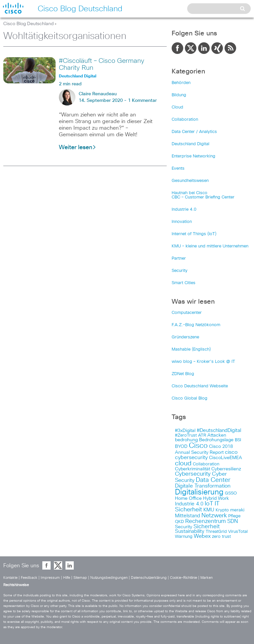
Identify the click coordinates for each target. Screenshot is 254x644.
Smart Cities (184, 283)
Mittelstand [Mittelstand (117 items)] (188, 516)
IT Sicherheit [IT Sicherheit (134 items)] (197, 507)
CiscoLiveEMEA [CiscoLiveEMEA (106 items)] (226, 458)
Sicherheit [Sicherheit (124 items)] (207, 527)
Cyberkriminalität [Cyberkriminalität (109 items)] (192, 469)
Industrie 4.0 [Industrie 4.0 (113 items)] (189, 504)
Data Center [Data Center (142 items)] (213, 480)
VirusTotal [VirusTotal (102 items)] (238, 532)
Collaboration (185, 120)
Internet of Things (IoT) (194, 234)
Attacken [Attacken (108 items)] (217, 435)
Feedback (29, 578)
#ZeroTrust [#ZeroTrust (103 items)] (186, 435)
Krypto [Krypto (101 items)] (222, 510)
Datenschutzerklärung (149, 578)
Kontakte (10, 578)
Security (180, 271)
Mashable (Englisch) (191, 349)
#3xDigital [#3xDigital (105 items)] (185, 431)
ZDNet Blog (183, 374)
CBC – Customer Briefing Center (203, 197)
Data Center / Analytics (194, 132)
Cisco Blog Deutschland (28, 24)
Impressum (50, 578)
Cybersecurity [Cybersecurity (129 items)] (193, 474)
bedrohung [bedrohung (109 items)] (186, 440)
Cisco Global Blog (190, 398)
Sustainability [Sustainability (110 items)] (190, 532)
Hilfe (67, 578)
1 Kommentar (142, 101)
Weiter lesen (78, 148)
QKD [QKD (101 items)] (179, 522)
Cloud (177, 107)
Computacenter (187, 313)
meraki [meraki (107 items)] (237, 510)
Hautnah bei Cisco (190, 193)
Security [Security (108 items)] (184, 527)
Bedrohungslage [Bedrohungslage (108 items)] (216, 440)
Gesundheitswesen (190, 181)
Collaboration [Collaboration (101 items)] (206, 464)
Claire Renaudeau (98, 94)
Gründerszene (185, 337)
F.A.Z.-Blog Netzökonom (196, 325)
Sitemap (80, 578)
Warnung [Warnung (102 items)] (184, 537)
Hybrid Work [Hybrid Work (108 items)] (216, 498)
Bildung (179, 95)
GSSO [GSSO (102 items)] (231, 493)
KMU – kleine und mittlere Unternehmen (210, 246)
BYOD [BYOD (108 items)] (181, 447)
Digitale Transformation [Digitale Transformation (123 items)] (203, 486)
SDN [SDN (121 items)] (233, 521)
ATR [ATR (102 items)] (202, 435)
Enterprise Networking (193, 156)
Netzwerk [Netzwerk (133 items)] (214, 516)
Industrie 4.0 (184, 210)
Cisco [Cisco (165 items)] (198, 446)
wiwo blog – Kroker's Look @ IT (203, 362)
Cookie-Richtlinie (184, 578)
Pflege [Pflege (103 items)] (234, 516)
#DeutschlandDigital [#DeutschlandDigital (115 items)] (219, 430)
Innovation (182, 222)
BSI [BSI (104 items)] (238, 440)
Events (178, 169)
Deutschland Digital (190, 144)
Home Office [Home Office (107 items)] (188, 498)
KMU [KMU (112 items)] (209, 510)
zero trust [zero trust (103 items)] (221, 537)
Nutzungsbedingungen (109, 578)
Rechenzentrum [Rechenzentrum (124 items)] (206, 521)
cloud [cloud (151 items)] (183, 463)
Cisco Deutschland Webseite (200, 386)
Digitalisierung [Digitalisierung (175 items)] (199, 492)
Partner (179, 258)
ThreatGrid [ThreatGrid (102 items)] (216, 532)
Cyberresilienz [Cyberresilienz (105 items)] (226, 469)
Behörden (181, 83)
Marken (207, 578)
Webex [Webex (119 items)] (202, 536)
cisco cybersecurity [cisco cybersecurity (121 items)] (206, 455)
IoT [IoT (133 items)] (209, 504)
